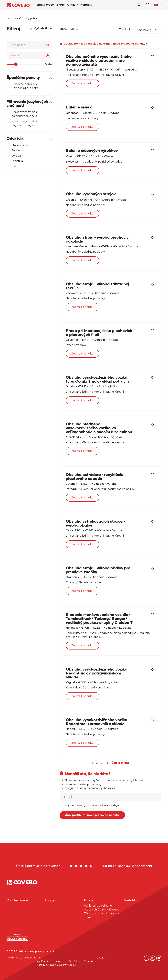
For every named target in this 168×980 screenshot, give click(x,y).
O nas (38, 958)
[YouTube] (159, 958)
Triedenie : (126, 30)
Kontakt (100, 958)
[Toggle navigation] (158, 5)
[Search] (48, 45)
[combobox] (148, 30)
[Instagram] (153, 958)
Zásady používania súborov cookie (102, 915)
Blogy (28, 958)
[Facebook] (146, 958)
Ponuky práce (14, 958)
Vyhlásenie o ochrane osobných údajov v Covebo (102, 908)
